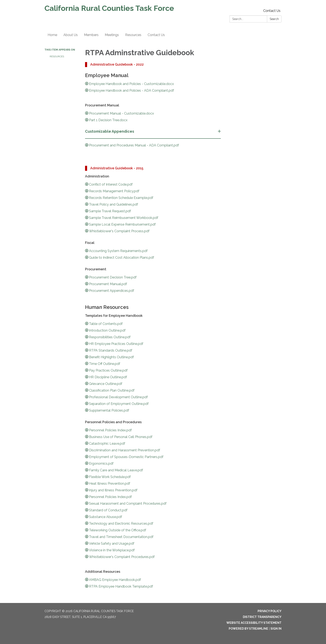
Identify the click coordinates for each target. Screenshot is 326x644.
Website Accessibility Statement (254, 623)
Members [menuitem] (91, 35)
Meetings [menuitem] (112, 35)
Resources (57, 56)
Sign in (276, 629)
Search (274, 19)
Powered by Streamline (248, 629)
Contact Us (272, 11)
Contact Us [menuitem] (156, 35)
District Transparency (262, 617)
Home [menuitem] (52, 35)
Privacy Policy (270, 611)
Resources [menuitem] (133, 35)
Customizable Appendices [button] (110, 131)
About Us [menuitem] (71, 35)
